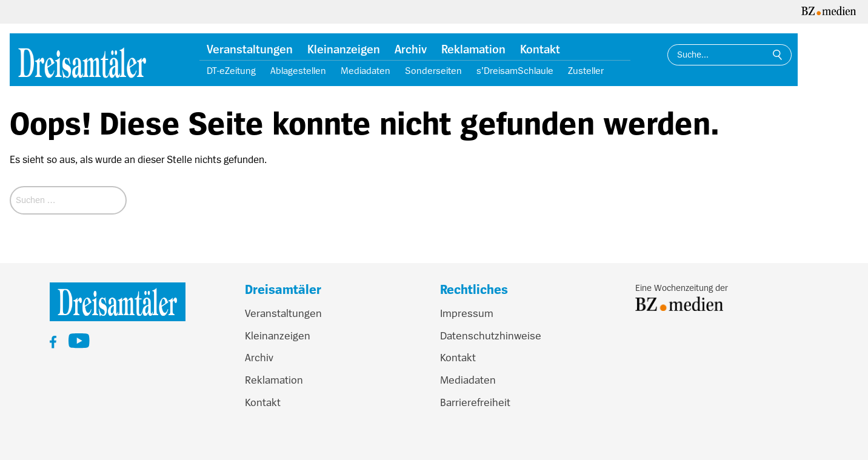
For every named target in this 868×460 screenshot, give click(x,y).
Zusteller (586, 71)
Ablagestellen (298, 71)
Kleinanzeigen (344, 50)
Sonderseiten (433, 71)
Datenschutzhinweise (491, 336)
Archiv (411, 50)
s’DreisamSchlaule (515, 71)
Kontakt (540, 50)
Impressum (467, 313)
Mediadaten (366, 71)
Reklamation (473, 50)
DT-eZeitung (231, 71)
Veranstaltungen (250, 50)
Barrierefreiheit (475, 402)
